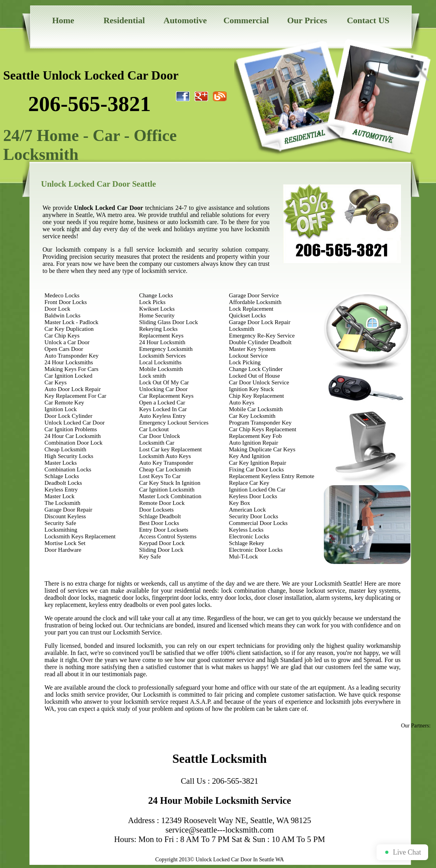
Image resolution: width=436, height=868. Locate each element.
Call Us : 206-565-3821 (220, 781)
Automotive (185, 20)
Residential (124, 20)
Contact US (368, 20)
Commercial (246, 20)
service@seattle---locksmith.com (220, 830)
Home (63, 20)
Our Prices (307, 20)
